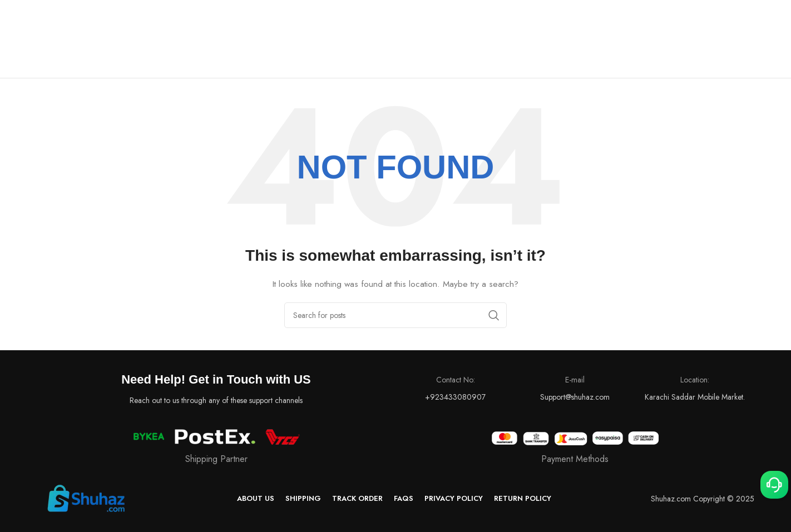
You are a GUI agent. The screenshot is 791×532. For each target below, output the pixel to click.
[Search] (396, 315)
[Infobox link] (575, 448)
